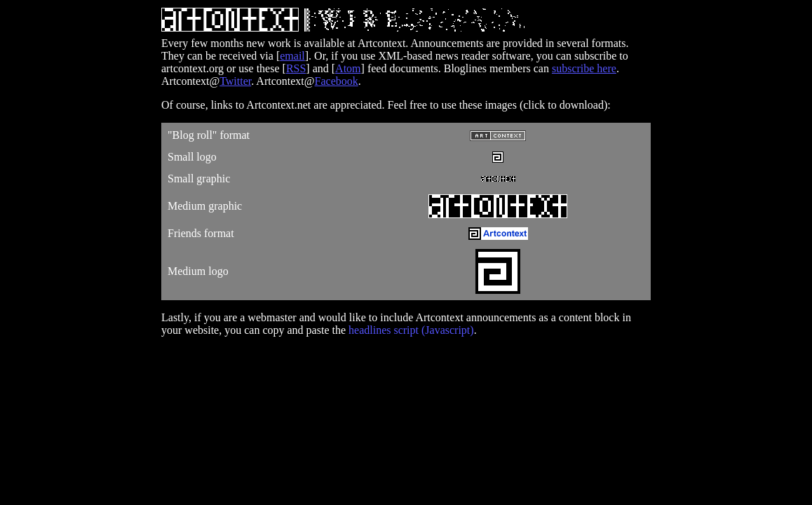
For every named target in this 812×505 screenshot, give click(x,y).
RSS (296, 68)
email (292, 56)
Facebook (337, 81)
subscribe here (584, 68)
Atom (348, 68)
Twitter (235, 81)
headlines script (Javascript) (411, 330)
